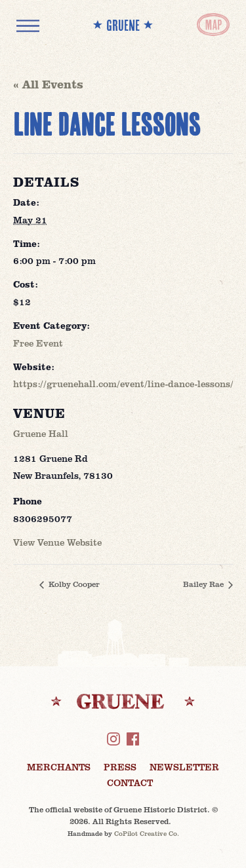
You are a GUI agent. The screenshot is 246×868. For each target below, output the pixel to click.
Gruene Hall (41, 433)
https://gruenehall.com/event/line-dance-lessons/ (123, 384)
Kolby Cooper (73, 584)
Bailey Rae (204, 584)
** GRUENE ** (123, 25)
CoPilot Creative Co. (147, 833)
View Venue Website (57, 542)
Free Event (38, 343)
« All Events (48, 84)
